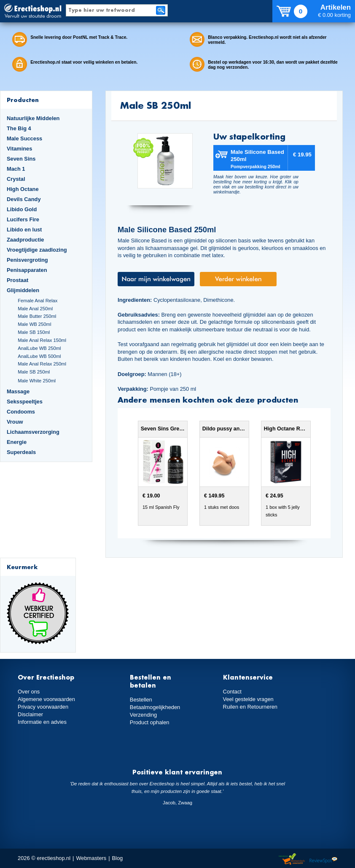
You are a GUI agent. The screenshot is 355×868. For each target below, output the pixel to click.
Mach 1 (16, 169)
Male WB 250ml (34, 324)
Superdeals (21, 452)
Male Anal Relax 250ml (42, 364)
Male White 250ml (37, 381)
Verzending (143, 715)
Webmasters (91, 858)
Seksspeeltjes (25, 402)
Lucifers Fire (23, 219)
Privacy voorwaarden (43, 707)
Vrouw (15, 422)
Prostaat (17, 280)
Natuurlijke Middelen (33, 118)
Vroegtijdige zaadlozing (37, 250)
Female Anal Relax (38, 301)
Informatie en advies (42, 722)
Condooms (21, 412)
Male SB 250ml (34, 372)
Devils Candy (24, 199)
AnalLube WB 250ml (39, 348)
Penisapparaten (27, 270)
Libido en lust (24, 230)
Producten (23, 100)
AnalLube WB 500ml (39, 356)
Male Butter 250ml (37, 316)
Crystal (16, 179)
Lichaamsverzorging (33, 432)
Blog (118, 858)
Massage (18, 391)
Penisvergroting (27, 260)
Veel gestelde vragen (248, 699)
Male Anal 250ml (35, 309)
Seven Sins (21, 159)
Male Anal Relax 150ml (42, 340)
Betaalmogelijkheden (155, 707)
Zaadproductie (25, 240)
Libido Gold (22, 209)
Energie (17, 442)
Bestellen (141, 700)
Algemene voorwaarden (46, 699)
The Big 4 (19, 128)
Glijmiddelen (23, 290)
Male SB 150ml (34, 332)
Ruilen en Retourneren (250, 707)
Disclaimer (30, 714)
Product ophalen (149, 722)
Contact (232, 692)
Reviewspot (323, 859)
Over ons (29, 692)
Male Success (24, 138)
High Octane (23, 189)
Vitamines (19, 149)
